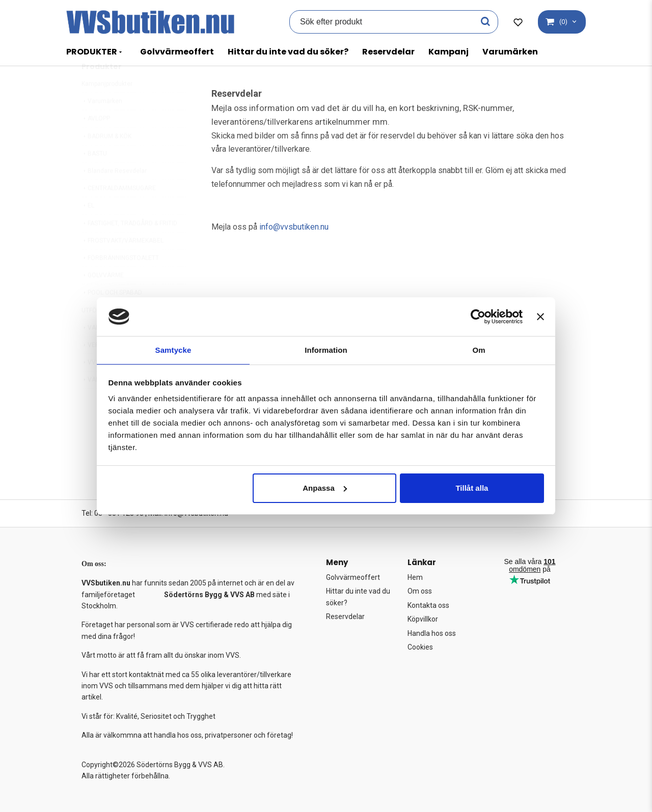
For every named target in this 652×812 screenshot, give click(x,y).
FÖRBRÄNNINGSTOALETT (120, 282)
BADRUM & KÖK (106, 160)
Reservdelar (388, 52)
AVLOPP (96, 143)
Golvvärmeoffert (177, 52)
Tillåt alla (472, 488)
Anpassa (325, 488)
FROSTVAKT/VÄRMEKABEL (123, 265)
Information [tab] (326, 349)
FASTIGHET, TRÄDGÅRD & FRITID (129, 247)
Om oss (420, 591)
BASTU (94, 178)
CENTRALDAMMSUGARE (119, 212)
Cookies (420, 647)
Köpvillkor (423, 619)
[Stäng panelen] (540, 316)
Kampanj (449, 52)
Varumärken (510, 52)
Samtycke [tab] (173, 349)
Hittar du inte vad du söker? (288, 52)
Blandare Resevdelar (114, 195)
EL (88, 230)
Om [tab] (479, 349)
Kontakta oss (428, 605)
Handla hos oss (432, 633)
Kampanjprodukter (107, 108)
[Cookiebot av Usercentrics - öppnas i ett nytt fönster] (478, 316)
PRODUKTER (92, 52)
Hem (415, 577)
